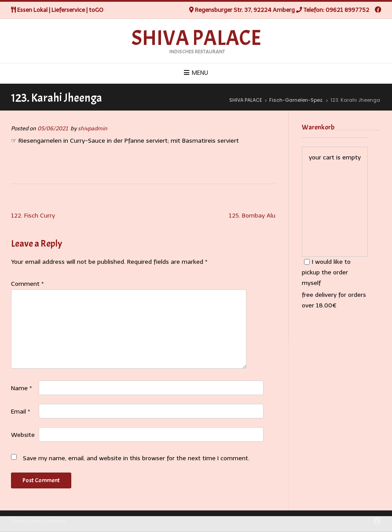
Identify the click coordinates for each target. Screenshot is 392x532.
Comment (27, 284)
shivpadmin (93, 128)
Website (23, 435)
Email (21, 412)
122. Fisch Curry (33, 216)
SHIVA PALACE (196, 38)
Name (22, 388)
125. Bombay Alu (252, 216)
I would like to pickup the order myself (326, 272)
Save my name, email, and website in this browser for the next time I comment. (136, 458)
